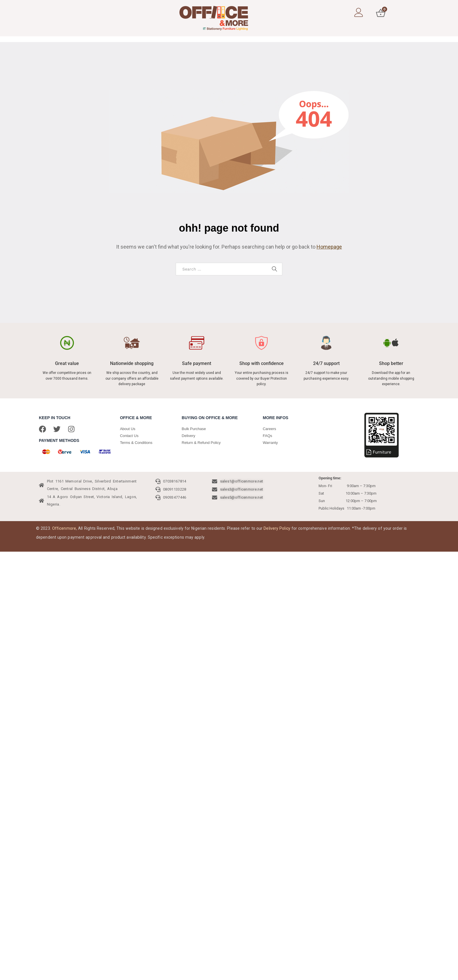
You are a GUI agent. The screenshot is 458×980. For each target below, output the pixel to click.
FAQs (267, 436)
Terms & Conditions (136, 443)
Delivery (189, 436)
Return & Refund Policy (201, 443)
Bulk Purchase (194, 429)
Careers (269, 429)
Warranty (270, 443)
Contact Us (129, 436)
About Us (127, 429)
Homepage (329, 247)
